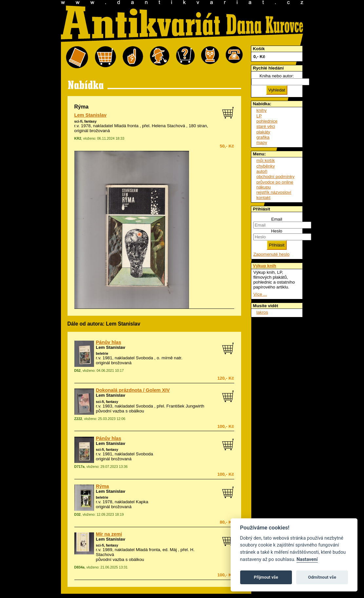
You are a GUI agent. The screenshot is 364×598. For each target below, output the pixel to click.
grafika (263, 137)
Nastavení (307, 559)
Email (277, 219)
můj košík (266, 160)
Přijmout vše (266, 577)
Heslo (277, 231)
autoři (262, 171)
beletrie (102, 353)
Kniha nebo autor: (277, 76)
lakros (262, 312)
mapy (262, 142)
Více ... (260, 294)
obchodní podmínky (276, 177)
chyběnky (266, 166)
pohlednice (267, 121)
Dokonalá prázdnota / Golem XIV (133, 390)
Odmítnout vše (322, 577)
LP (259, 116)
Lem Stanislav (91, 115)
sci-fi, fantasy (86, 121)
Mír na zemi (109, 534)
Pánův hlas (109, 342)
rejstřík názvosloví (274, 192)
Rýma (103, 486)
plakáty (263, 132)
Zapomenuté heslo (271, 254)
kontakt (264, 198)
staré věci (266, 126)
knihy (262, 110)
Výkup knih (265, 266)
